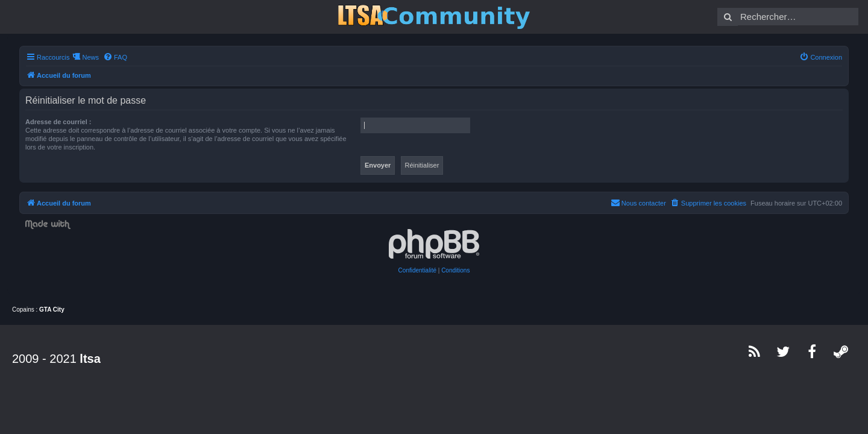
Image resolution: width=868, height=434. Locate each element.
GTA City (52, 310)
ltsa (90, 359)
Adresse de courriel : (51, 122)
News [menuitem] (83, 57)
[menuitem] (108, 57)
